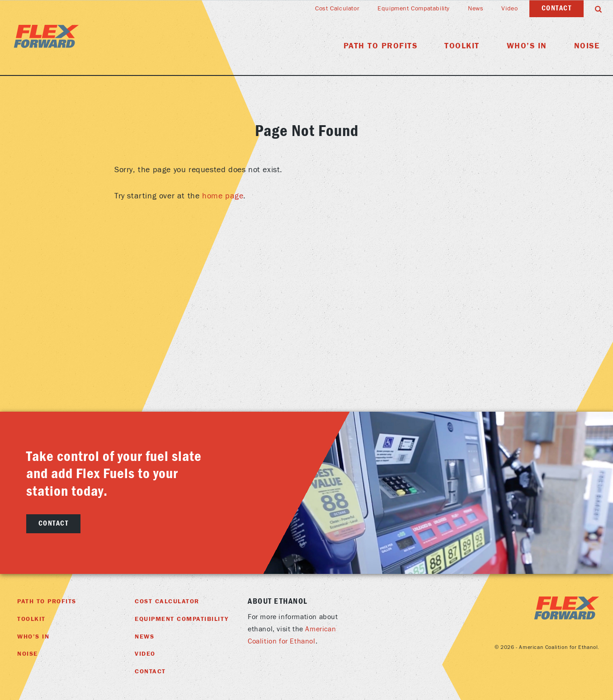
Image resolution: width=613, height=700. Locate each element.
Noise (587, 46)
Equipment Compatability (414, 9)
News (476, 9)
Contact (557, 8)
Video (509, 9)
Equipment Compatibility (182, 619)
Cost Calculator (337, 9)
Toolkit (462, 46)
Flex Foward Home (46, 37)
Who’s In (527, 46)
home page (223, 196)
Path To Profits (381, 46)
